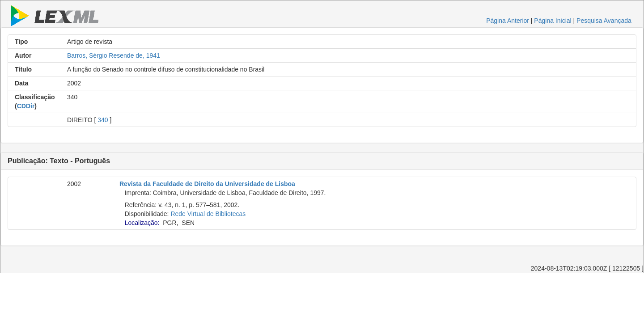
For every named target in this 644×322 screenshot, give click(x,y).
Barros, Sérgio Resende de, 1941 (114, 55)
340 (103, 120)
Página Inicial (553, 21)
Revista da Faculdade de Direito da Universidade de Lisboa (207, 184)
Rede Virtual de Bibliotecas (208, 214)
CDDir (26, 106)
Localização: (142, 223)
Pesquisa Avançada (604, 21)
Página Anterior (508, 21)
